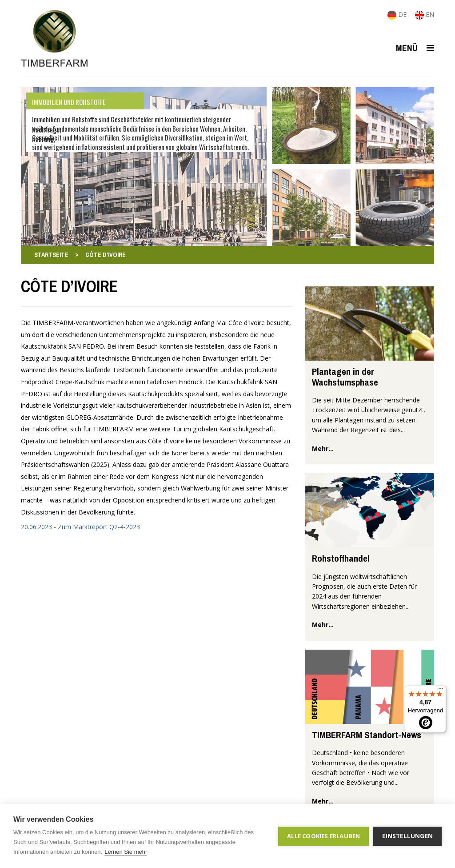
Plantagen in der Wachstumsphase (345, 377)
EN (425, 14)
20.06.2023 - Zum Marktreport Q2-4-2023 (80, 527)
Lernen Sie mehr (126, 852)
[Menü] (441, 691)
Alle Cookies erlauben (323, 836)
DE (398, 14)
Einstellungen (407, 836)
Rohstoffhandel (341, 558)
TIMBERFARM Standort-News (367, 735)
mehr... (323, 448)
